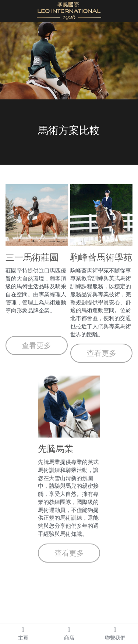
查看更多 (36, 345)
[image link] (69, 10)
